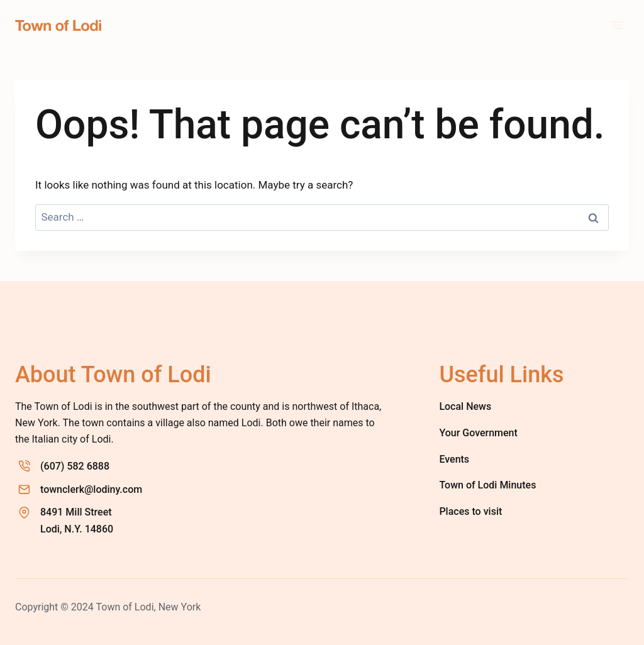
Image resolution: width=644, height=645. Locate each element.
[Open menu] (617, 25)
